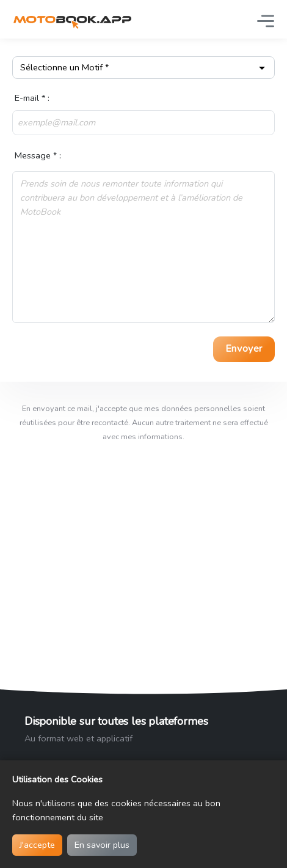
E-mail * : (31, 98)
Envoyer (244, 349)
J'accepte (37, 845)
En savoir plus (102, 845)
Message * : (37, 155)
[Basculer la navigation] (266, 21)
